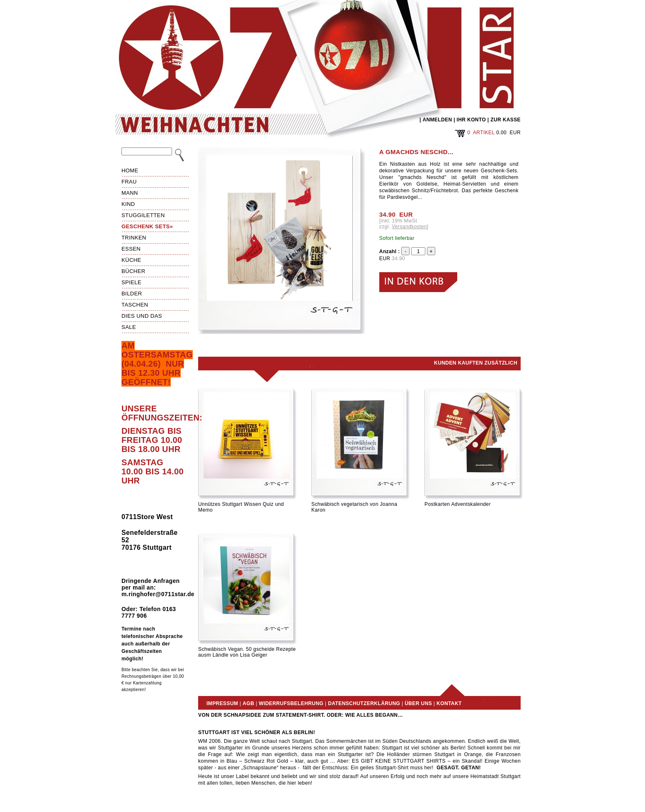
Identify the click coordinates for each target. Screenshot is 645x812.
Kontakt (449, 703)
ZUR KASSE (506, 120)
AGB (248, 703)
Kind (128, 204)
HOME (130, 170)
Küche (131, 260)
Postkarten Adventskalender (458, 504)
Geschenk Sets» (147, 226)
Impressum (222, 703)
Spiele (131, 282)
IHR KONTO (472, 120)
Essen (131, 249)
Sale (129, 327)
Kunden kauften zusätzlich (476, 363)
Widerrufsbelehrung (291, 703)
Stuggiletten (143, 215)
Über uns (418, 703)
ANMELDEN (437, 120)
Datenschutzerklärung (364, 703)
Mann (130, 193)
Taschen (135, 305)
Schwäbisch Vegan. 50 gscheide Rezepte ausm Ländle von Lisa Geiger (247, 652)
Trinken (134, 238)
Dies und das (142, 316)
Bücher (133, 271)
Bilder (132, 294)
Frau (129, 182)
